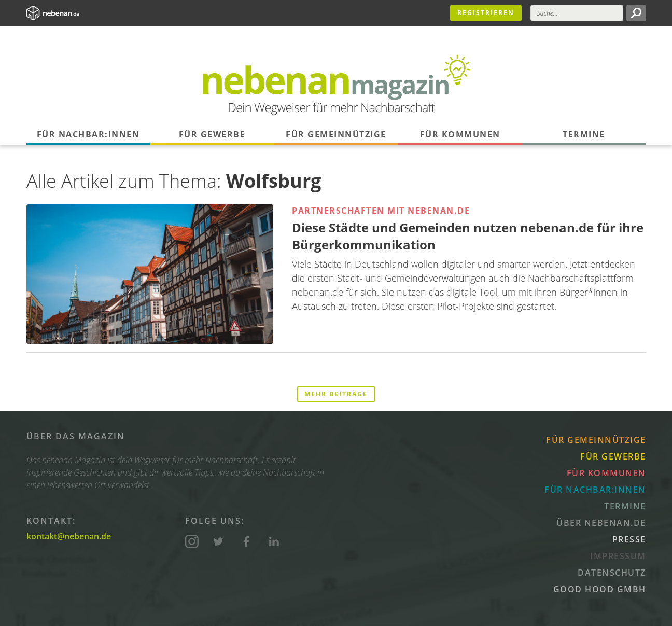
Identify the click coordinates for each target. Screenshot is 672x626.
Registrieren (486, 13)
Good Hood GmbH (600, 589)
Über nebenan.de (601, 523)
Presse (629, 539)
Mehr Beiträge (336, 394)
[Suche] (577, 13)
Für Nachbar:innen (88, 134)
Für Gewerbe (212, 134)
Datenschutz (612, 573)
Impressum (618, 556)
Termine (584, 134)
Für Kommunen (460, 134)
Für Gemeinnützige (336, 134)
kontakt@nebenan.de (69, 536)
